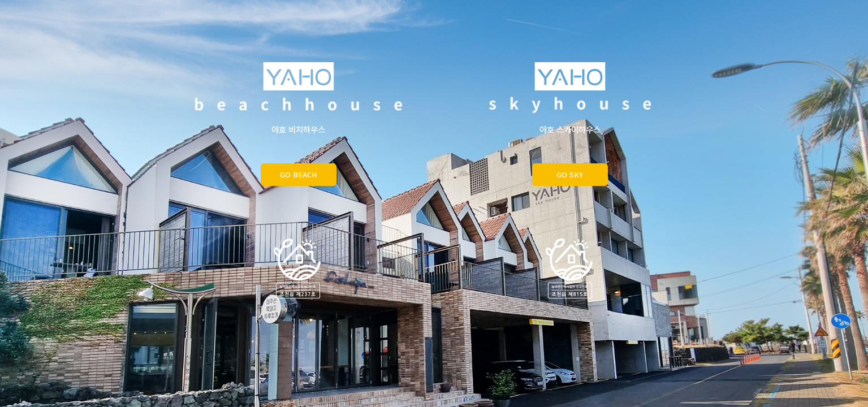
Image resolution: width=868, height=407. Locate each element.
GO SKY (570, 174)
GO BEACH (298, 174)
